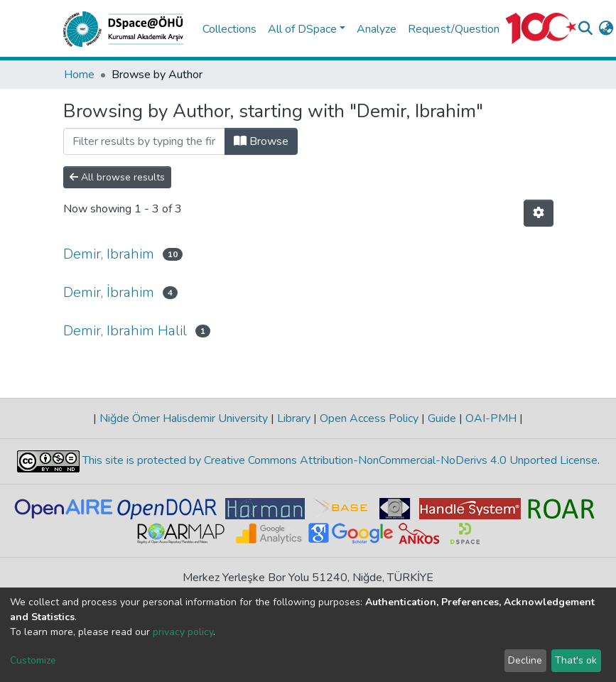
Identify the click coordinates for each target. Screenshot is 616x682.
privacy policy (183, 632)
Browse (261, 141)
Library (294, 418)
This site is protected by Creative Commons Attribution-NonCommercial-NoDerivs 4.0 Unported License (339, 460)
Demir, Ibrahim (109, 254)
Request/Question (454, 29)
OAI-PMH (491, 418)
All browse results (117, 177)
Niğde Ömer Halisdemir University (184, 418)
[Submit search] (586, 29)
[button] (606, 29)
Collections (229, 29)
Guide (442, 418)
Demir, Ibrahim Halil (125, 331)
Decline (525, 660)
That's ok (576, 660)
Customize (33, 660)
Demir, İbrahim (109, 292)
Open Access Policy (369, 418)
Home (79, 75)
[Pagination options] (539, 213)
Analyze (377, 29)
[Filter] (144, 141)
